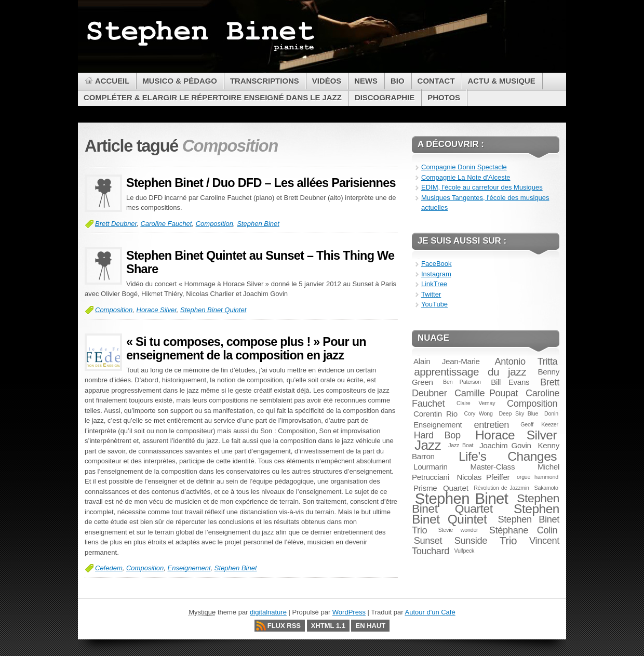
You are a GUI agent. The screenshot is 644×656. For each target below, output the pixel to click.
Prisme (425, 488)
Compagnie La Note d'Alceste (466, 177)
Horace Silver (157, 310)
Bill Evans (510, 382)
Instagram (436, 274)
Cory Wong (479, 413)
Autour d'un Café (430, 612)
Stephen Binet (258, 224)
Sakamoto (546, 488)
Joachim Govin (505, 445)
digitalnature (268, 612)
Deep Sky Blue (519, 413)
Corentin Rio (435, 414)
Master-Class (492, 467)
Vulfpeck (464, 551)
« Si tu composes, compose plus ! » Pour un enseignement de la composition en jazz (246, 349)
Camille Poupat (486, 393)
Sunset (428, 540)
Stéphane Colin (524, 530)
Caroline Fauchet (166, 224)
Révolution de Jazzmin (501, 488)
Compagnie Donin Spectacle (464, 167)
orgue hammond (538, 477)
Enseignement (189, 568)
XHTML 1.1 (328, 626)
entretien (491, 425)
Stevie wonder (458, 530)
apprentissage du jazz (470, 372)
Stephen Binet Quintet (213, 310)
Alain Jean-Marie (447, 361)
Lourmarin (431, 467)
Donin (551, 413)
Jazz (428, 445)
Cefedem (109, 568)
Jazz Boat (461, 445)
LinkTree (434, 284)
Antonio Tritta (526, 361)
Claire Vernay (476, 403)
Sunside (471, 540)
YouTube (434, 304)
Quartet (456, 488)
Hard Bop (437, 435)
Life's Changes (508, 456)
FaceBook (437, 264)
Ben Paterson (462, 382)
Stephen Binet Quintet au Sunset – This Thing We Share (260, 262)
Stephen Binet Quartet (486, 503)
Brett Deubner (116, 224)
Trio (508, 540)
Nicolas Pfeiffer (483, 477)
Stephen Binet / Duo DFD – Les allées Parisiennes (261, 183)
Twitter (431, 294)
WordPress (349, 612)
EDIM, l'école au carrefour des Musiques (482, 187)
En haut (370, 626)
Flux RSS (284, 626)
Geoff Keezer (539, 424)
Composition (214, 224)
